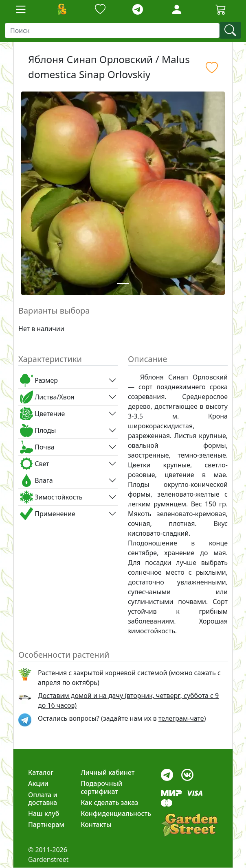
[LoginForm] (177, 9)
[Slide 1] (123, 284)
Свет (35, 464)
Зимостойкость (51, 497)
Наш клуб (44, 813)
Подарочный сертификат (101, 787)
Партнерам (46, 824)
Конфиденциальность (116, 813)
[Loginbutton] (177, 9)
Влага (36, 480)
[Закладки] (100, 10)
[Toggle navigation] (21, 9)
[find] (230, 30)
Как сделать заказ (109, 803)
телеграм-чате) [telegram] (182, 718)
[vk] (187, 773)
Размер (39, 380)
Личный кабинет (108, 772)
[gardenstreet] (189, 825)
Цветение (42, 414)
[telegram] (138, 10)
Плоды (38, 430)
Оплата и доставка (43, 799)
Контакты (96, 824)
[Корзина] (221, 9)
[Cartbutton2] (221, 9)
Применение (48, 514)
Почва (37, 447)
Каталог (41, 772)
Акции (38, 783)
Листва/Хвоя (47, 397)
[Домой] (62, 9)
